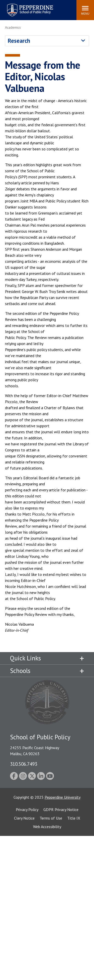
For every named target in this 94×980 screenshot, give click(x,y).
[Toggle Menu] (85, 10)
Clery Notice (24, 818)
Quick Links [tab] (25, 658)
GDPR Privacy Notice (61, 809)
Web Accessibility (47, 827)
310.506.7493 (24, 764)
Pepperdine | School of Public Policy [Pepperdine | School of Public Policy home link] (25, 7)
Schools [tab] (20, 671)
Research (19, 41)
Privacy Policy (27, 809)
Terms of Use (51, 818)
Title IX (74, 818)
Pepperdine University (63, 797)
